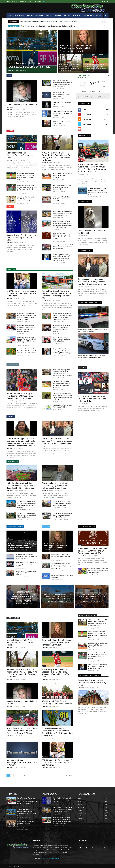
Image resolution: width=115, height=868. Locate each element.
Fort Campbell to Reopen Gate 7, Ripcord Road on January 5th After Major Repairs (63, 515)
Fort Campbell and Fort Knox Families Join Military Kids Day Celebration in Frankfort (62, 503)
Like (107, 110)
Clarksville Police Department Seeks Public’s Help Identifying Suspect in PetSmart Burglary (49, 21)
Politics (62, 43)
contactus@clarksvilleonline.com (50, 858)
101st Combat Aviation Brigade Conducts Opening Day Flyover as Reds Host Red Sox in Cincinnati (21, 486)
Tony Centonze (46, 446)
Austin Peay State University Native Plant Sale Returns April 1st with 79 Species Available (26, 351)
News (23, 589)
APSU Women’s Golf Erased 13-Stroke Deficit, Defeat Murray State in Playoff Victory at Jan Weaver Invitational (57, 156)
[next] (106, 21)
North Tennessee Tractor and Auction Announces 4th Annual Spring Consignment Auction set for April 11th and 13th (92, 168)
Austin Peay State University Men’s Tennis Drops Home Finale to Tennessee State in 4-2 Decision (22, 731)
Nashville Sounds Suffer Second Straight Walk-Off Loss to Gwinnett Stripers (63, 187)
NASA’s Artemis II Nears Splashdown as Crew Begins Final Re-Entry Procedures (26, 564)
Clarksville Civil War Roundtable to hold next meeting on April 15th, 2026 (22, 238)
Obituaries (10, 698)
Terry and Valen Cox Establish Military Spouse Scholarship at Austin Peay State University (62, 351)
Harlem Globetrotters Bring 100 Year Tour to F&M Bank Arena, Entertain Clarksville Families (20, 396)
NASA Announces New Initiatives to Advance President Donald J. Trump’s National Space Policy (21, 546)
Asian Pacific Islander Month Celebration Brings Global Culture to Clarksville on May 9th (48, 26)
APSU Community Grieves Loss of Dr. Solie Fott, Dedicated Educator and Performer (22, 293)
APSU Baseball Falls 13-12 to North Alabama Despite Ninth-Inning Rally (62, 199)
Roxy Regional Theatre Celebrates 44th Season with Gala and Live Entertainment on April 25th (92, 551)
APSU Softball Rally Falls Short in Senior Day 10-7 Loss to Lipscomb (63, 175)
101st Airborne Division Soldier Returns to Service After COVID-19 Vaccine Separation (27, 515)
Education (45, 757)
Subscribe (106, 129)
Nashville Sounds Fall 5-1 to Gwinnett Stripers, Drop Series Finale (20, 155)
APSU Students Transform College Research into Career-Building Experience (62, 339)
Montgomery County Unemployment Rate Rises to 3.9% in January (62, 94)
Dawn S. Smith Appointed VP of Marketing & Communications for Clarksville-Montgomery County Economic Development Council (21, 442)
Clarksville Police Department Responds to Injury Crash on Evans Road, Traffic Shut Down (93, 330)
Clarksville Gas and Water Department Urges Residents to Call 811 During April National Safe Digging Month (57, 732)
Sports (11, 61)
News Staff (10, 109)
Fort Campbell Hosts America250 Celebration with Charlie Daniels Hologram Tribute (63, 247)
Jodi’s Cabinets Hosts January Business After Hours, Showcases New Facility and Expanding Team (93, 282)
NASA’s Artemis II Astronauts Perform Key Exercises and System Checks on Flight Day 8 (26, 573)
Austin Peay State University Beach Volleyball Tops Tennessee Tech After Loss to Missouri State (27, 199)
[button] (106, 16)
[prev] (103, 21)
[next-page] (30, 775)
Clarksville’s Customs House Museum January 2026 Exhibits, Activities (92, 683)
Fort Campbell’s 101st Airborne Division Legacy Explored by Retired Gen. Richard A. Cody (56, 486)
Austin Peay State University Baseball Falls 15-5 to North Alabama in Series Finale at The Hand (56, 673)
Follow (106, 115)
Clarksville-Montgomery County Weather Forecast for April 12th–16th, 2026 (63, 113)
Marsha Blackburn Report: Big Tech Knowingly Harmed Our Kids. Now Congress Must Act (61, 556)
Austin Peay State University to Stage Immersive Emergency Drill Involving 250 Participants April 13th (57, 295)
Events (80, 545)
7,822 (25, 775)
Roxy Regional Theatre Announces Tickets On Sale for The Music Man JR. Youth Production (97, 571)
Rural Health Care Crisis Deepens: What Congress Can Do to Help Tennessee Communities (56, 546)
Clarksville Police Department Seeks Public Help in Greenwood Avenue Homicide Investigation (91, 357)
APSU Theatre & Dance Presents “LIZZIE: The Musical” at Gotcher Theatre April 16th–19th (63, 213)
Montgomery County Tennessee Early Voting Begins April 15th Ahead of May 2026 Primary (62, 576)
